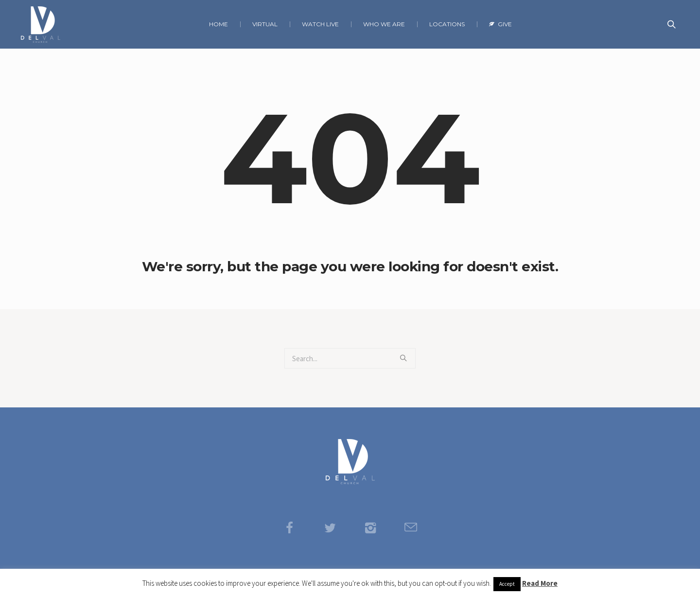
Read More (540, 583)
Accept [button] (507, 584)
